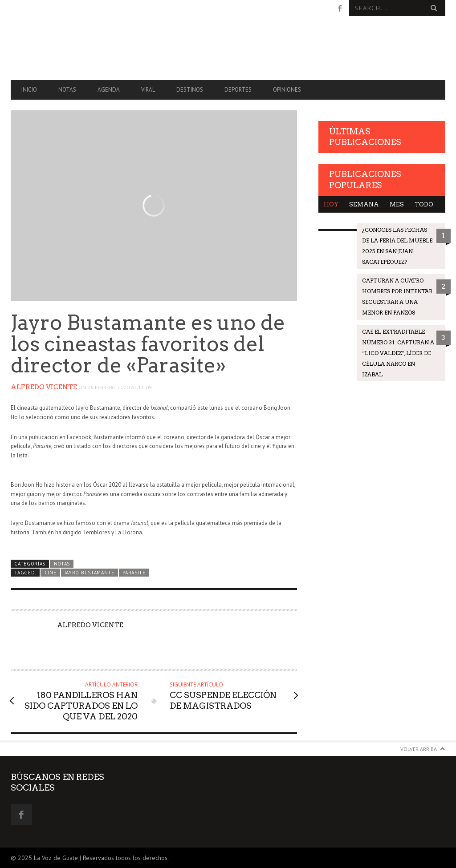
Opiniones (287, 90)
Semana (364, 204)
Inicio (29, 90)
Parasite (134, 573)
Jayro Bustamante (90, 573)
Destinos (190, 90)
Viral (148, 90)
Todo (424, 204)
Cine (51, 573)
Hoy (331, 204)
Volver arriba (419, 749)
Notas (67, 90)
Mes (397, 204)
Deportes (238, 90)
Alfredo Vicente (44, 387)
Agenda (109, 90)
